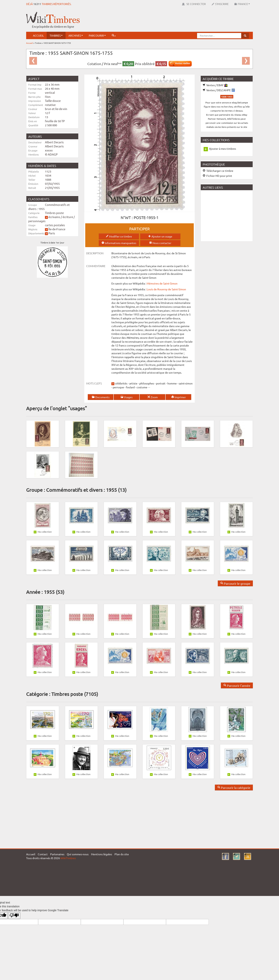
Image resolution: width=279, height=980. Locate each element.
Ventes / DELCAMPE (219, 90)
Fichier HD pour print (217, 176)
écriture (68, 217)
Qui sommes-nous (78, 854)
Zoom (153, 397)
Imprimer (179, 397)
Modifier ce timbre (119, 236)
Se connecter (194, 4)
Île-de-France (57, 229)
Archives (76, 35)
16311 (37, 4)
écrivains (54, 217)
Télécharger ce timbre (218, 171)
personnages (37, 221)
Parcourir (97, 35)
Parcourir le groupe (235, 583)
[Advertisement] (182, 20)
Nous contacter (160, 243)
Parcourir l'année (237, 685)
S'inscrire (220, 4)
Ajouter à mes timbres (223, 149)
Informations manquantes (119, 243)
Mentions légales (102, 854)
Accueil (38, 35)
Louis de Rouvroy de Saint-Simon (166, 289)
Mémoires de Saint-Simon (162, 283)
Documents (101, 397)
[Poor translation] (14, 916)
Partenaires (57, 854)
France (242, 4)
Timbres (56, 35)
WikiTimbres (68, 858)
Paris (52, 233)
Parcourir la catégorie (234, 787)
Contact (43, 854)
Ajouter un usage (160, 236)
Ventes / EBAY (215, 85)
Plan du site (122, 854)
